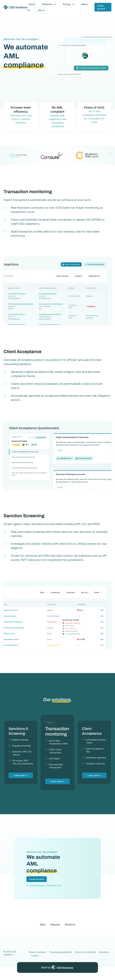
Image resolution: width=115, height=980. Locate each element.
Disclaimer (104, 952)
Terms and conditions (85, 952)
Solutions (49, 4)
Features (55, 924)
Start (43, 924)
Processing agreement (61, 952)
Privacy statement (38, 952)
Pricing (69, 4)
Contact (35, 956)
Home (32, 4)
